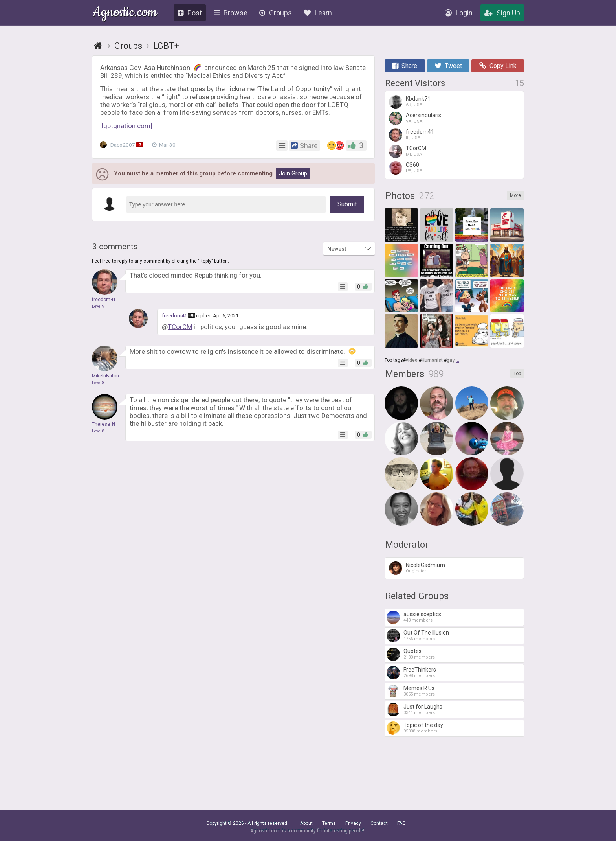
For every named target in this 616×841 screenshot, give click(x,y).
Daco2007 (122, 145)
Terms (329, 823)
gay (451, 360)
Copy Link (498, 66)
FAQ (401, 823)
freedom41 (174, 316)
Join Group (293, 173)
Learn (318, 13)
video (412, 360)
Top (517, 374)
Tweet (448, 66)
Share (405, 66)
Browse (231, 13)
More (515, 195)
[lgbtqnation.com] (126, 126)
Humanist (432, 360)
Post (190, 13)
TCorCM (180, 327)
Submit (347, 204)
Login (459, 13)
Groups (276, 13)
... (457, 360)
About (306, 823)
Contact (379, 823)
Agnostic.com (125, 13)
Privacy (353, 823)
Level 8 (98, 383)
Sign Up (502, 13)
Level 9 (98, 306)
